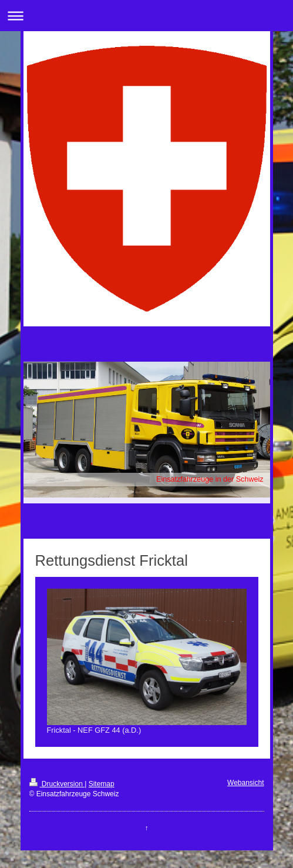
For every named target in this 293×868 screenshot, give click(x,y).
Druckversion (57, 784)
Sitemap (102, 784)
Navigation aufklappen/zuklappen (146, 16)
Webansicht (245, 783)
